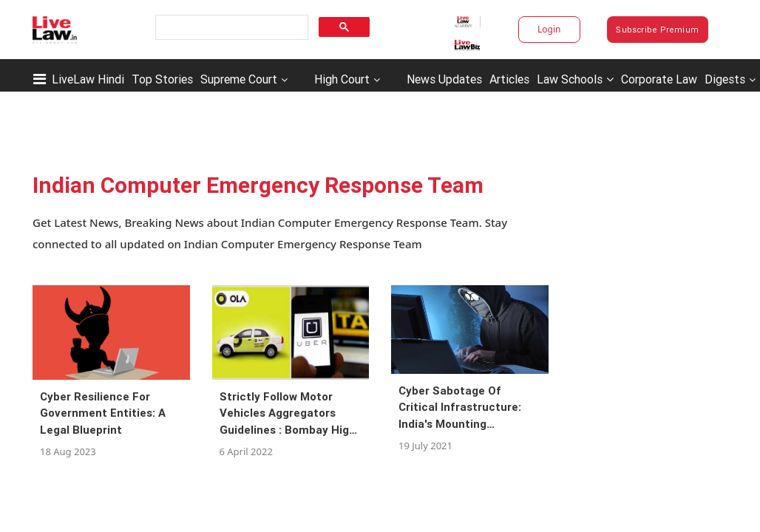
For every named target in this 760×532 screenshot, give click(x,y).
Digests (725, 79)
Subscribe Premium (657, 30)
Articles (509, 79)
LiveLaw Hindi (88, 79)
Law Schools (575, 79)
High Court (342, 79)
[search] (230, 28)
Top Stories (162, 79)
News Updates (444, 79)
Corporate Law (659, 79)
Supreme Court (239, 79)
